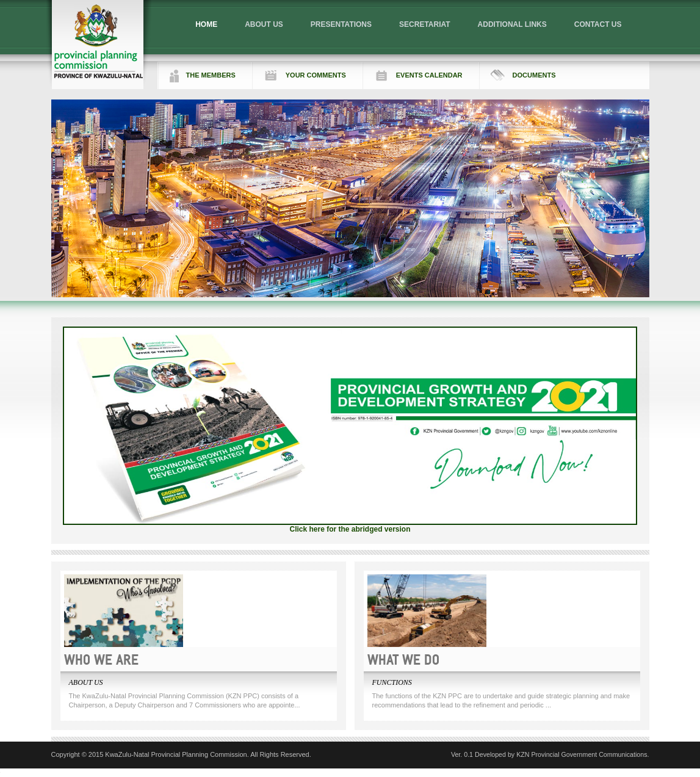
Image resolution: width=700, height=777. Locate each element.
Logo (98, 45)
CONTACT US (598, 24)
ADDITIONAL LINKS (512, 24)
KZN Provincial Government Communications (582, 754)
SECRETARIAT (425, 24)
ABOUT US (264, 24)
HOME (206, 24)
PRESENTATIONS (341, 24)
